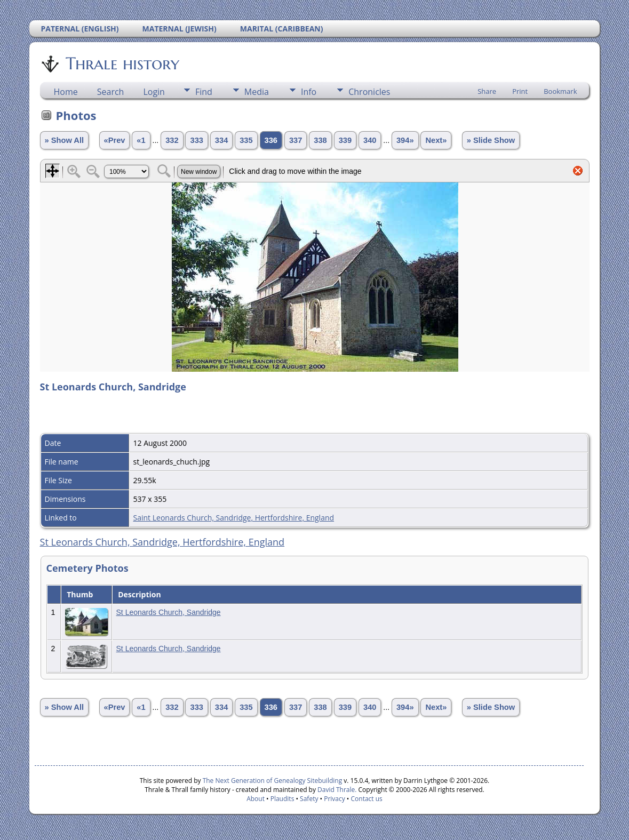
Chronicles (369, 92)
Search (111, 92)
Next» (436, 140)
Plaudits (282, 799)
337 (296, 140)
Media (257, 92)
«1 (141, 140)
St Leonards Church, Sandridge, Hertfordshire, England (162, 542)
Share (487, 91)
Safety (309, 799)
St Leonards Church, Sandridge (169, 612)
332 (172, 140)
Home (66, 92)
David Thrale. (336, 790)
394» (405, 140)
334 (221, 140)
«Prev (115, 140)
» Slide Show (491, 140)
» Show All (65, 140)
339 (345, 140)
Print (520, 91)
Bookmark (560, 91)
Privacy (335, 799)
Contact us (367, 799)
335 (246, 140)
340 (370, 140)
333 (196, 140)
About (256, 799)
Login (154, 92)
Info (309, 92)
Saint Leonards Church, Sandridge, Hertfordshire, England (234, 518)
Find (204, 92)
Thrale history (122, 63)
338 (320, 140)
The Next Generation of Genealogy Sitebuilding (273, 781)
